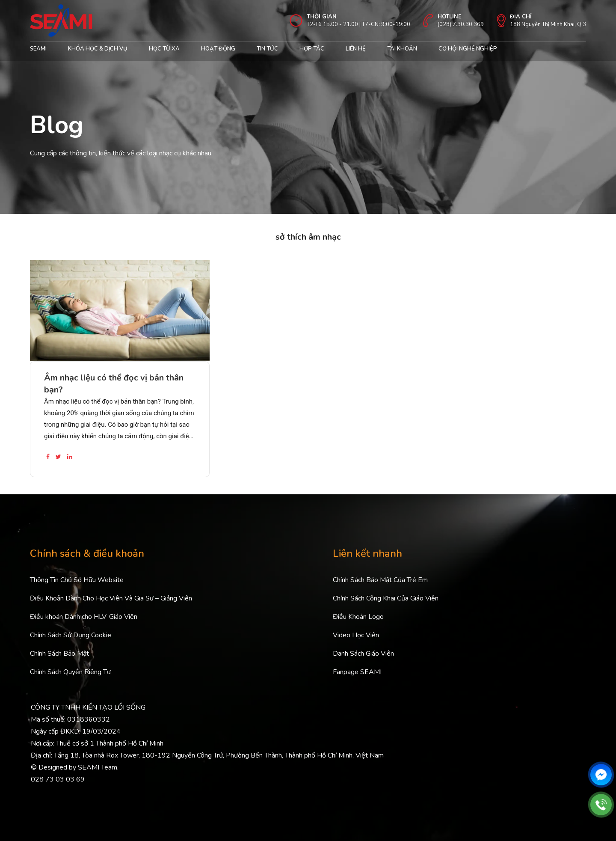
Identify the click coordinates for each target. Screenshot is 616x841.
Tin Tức (267, 49)
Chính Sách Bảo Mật (59, 654)
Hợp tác (312, 49)
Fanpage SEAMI (357, 672)
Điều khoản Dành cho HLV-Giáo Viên (84, 617)
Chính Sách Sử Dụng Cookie (71, 635)
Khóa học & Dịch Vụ (98, 49)
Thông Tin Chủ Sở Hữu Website (77, 580)
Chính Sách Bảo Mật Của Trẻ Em (380, 580)
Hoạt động (218, 49)
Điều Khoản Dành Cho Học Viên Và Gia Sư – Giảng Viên (111, 598)
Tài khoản (402, 49)
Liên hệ (356, 49)
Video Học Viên (356, 635)
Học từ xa (164, 49)
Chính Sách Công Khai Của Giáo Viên (386, 598)
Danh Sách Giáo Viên (363, 654)
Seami (38, 49)
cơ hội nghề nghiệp (468, 49)
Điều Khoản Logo (358, 617)
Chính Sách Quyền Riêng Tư (70, 672)
